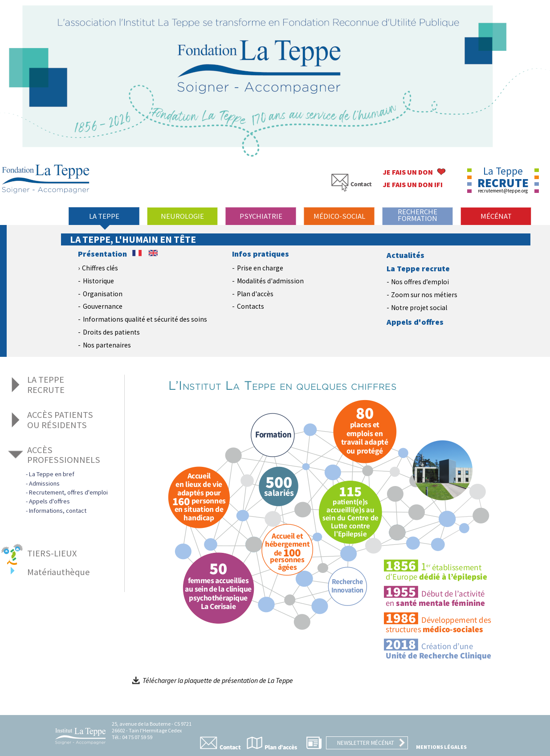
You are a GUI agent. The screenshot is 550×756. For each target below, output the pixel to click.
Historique (98, 281)
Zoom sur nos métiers (424, 295)
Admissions (44, 483)
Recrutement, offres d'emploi (68, 492)
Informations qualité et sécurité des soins (145, 319)
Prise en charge (260, 268)
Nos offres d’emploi (420, 282)
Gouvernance (103, 306)
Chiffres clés (100, 268)
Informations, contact (58, 511)
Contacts (251, 306)
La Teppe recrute (418, 269)
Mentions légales (441, 747)
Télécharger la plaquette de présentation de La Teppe (212, 680)
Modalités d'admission (270, 281)
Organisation (103, 294)
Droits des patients (111, 332)
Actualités (405, 255)
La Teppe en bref (52, 474)
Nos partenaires (107, 345)
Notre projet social (419, 308)
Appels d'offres (415, 322)
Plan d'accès (255, 294)
